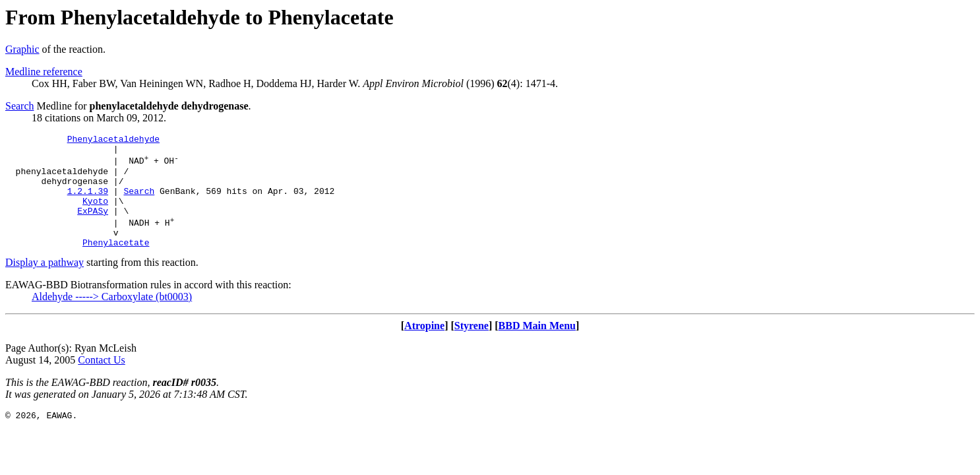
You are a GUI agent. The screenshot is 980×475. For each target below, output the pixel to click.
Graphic (22, 49)
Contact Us (102, 382)
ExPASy (93, 226)
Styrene (472, 347)
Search (20, 106)
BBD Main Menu (537, 347)
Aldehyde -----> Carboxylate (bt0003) (112, 318)
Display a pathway (45, 284)
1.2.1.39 (88, 203)
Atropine (424, 347)
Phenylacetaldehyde (113, 141)
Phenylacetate (116, 264)
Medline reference (44, 72)
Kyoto (95, 214)
